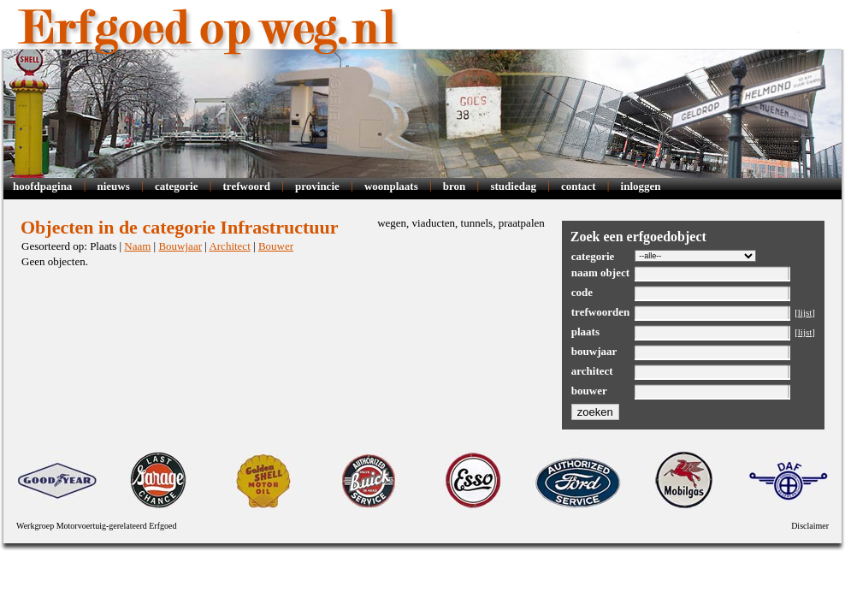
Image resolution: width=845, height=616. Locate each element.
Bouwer (276, 246)
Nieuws (113, 186)
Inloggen (641, 186)
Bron (455, 186)
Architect (229, 246)
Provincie (317, 186)
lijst (805, 312)
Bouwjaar (180, 246)
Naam (137, 246)
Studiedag (513, 186)
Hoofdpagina (42, 186)
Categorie (177, 186)
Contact (578, 186)
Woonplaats (391, 186)
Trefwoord (247, 186)
